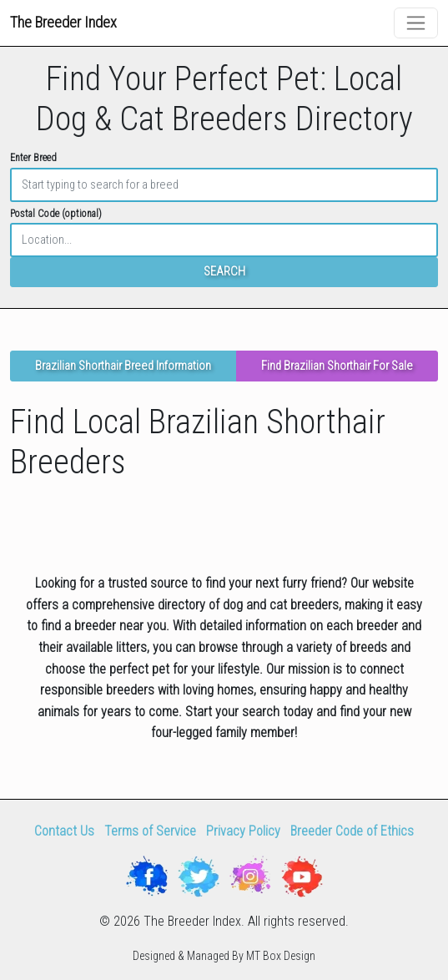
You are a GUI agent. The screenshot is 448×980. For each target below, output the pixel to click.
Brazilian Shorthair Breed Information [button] (123, 366)
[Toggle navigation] (416, 23)
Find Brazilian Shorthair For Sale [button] (337, 366)
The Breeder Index (63, 22)
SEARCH (224, 272)
